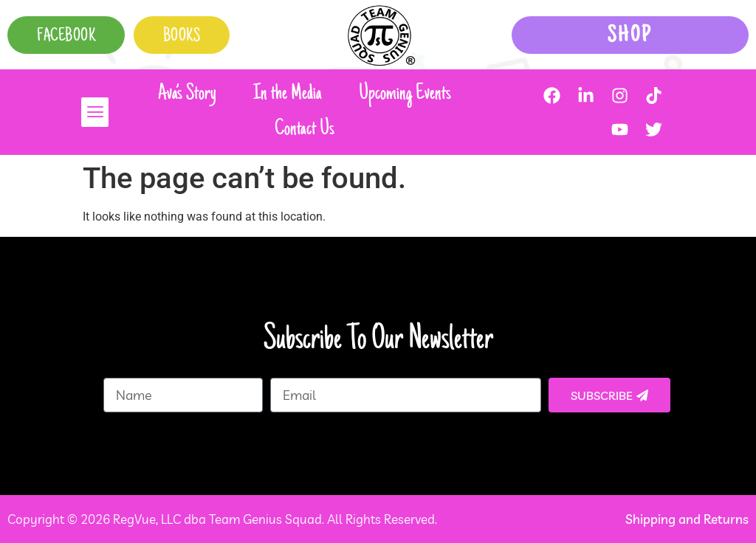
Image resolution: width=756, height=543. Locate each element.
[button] (89, 112)
